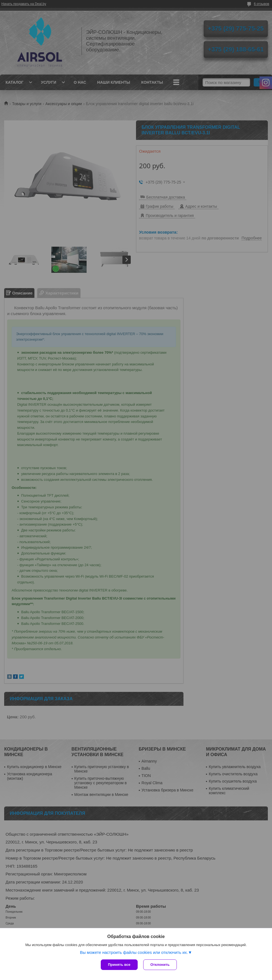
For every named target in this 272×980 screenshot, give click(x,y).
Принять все (119, 965)
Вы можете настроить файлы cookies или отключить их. (134, 952)
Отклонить (160, 965)
